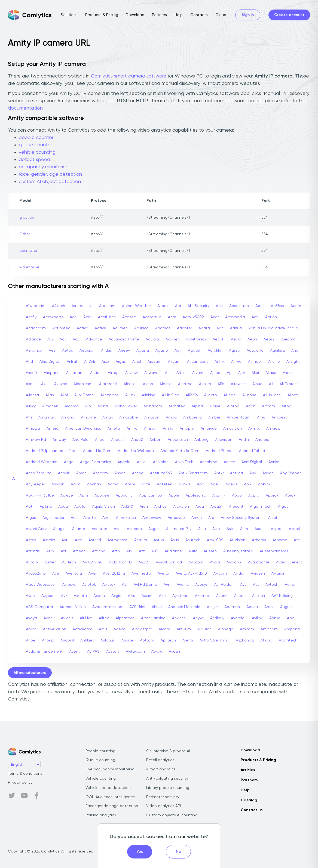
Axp (162, 596)
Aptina (46, 507)
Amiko (132, 429)
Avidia (239, 573)
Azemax (202, 596)
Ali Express (289, 384)
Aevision (87, 351)
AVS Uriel (137, 607)
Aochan (94, 484)
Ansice (127, 640)
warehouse (29, 267)
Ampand (292, 629)
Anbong (201, 440)
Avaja (215, 562)
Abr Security (198, 306)
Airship (274, 362)
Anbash (118, 440)
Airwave (151, 373)
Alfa (221, 384)
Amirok (150, 429)
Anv (253, 473)
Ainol (137, 362)
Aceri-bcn (107, 317)
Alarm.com (83, 384)
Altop (286, 406)
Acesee (129, 317)
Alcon (148, 384)
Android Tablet (252, 451)
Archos (160, 507)
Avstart (113, 652)
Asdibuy (217, 618)
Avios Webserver (41, 585)
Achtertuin (152, 317)
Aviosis (67, 618)
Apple (174, 495)
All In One (171, 395)
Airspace (52, 373)
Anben (155, 440)
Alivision (204, 629)
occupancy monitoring (44, 167)
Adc (220, 328)
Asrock (295, 529)
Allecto (211, 395)
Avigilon (278, 573)
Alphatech (125, 618)
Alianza (32, 395)
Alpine (215, 406)
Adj (50, 339)
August (287, 607)
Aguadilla (255, 351)
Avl (125, 585)
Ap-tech (168, 640)
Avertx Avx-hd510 (191, 573)
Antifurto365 (161, 473)
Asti (65, 540)
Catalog (249, 800)
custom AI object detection (50, 182)
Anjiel (142, 462)
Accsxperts (53, 317)
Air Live (86, 618)
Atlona (266, 640)
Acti (255, 317)
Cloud (221, 15)
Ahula (157, 607)
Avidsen (258, 573)
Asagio (59, 529)
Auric (193, 551)
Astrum (141, 540)
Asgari (154, 529)
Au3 (155, 551)
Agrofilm (215, 351)
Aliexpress (110, 395)
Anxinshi (179, 618)
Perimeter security (163, 797)
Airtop (113, 373)
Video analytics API (164, 806)
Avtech (272, 585)
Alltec (104, 618)
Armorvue (176, 518)
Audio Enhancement (44, 652)
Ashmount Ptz (179, 529)
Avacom (196, 562)
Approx (272, 495)
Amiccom (269, 629)
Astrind (95, 540)
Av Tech (69, 562)
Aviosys (69, 585)
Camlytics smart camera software (129, 76)
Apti (30, 507)
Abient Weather (136, 306)
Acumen (120, 328)
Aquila (80, 507)
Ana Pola (80, 440)
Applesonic (196, 495)
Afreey (124, 351)
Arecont (236, 507)
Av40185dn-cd (169, 562)
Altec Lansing (153, 618)
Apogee (102, 495)
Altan (251, 406)
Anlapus (108, 640)
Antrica (236, 473)
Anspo (138, 473)
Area (200, 507)
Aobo (76, 484)
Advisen (173, 339)
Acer (87, 317)
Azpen (240, 596)
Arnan (197, 518)
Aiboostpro (142, 629)
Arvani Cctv (36, 529)
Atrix (50, 551)
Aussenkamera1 (274, 551)
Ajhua (215, 373)
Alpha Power (126, 406)
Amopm (187, 429)
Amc (261, 417)
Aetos (68, 351)
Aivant (198, 373)
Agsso (235, 351)
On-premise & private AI (168, 751)
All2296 (192, 395)
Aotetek (164, 484)
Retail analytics (160, 760)
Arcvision (181, 507)
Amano (68, 417)
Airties (96, 373)
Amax (108, 417)
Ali (271, 384)
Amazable (129, 417)
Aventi (75, 652)
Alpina (197, 406)
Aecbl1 (218, 339)
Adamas (163, 328)
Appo (237, 495)
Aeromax (34, 351)
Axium (147, 596)
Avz (64, 596)
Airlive (236, 362)
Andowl (67, 640)
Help (179, 15)
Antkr (219, 473)
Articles (248, 770)
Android (262, 440)
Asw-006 (215, 540)
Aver (92, 573)
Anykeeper (35, 484)
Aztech (259, 596)
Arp (211, 518)
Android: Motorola (184, 607)
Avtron (291, 585)
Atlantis (33, 551)
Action (271, 317)
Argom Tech (261, 507)
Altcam (268, 406)
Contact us (252, 810)
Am (29, 417)
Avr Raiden (224, 585)
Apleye (67, 495)
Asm (244, 529)
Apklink (264, 484)
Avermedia (141, 573)
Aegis (236, 339)
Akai (255, 373)
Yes (140, 852)
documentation (25, 108)
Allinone (249, 395)
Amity (168, 429)
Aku (44, 384)
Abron (31, 629)
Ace (73, 317)
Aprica (252, 607)
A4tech (59, 306)
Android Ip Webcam (136, 451)
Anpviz (64, 473)
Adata (204, 328)
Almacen (50, 406)
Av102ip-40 (93, 562)
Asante (79, 529)
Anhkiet (87, 640)
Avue (30, 596)
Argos (283, 507)
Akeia (288, 373)
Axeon (99, 596)
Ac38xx (277, 306)
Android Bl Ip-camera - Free (51, 451)
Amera (53, 429)
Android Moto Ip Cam (180, 451)
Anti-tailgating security (167, 779)
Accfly (31, 317)
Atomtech (288, 640)
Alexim (205, 384)
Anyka (198, 618)
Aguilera (277, 351)
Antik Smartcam (193, 473)
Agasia (143, 351)
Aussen (210, 551)
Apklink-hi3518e (40, 495)
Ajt (229, 373)
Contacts (199, 15)
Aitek (181, 373)
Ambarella (192, 417)
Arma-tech (126, 518)
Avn (167, 585)
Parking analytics (101, 815)
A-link (130, 395)
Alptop (233, 406)
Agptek (195, 351)
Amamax (47, 417)
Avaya (31, 618)
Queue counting (100, 760)
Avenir (49, 618)
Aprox (290, 495)
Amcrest (279, 417)
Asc (117, 529)
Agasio (162, 351)
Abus (260, 306)
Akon (30, 384)
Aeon (252, 339)
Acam (296, 306)
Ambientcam (239, 417)
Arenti (188, 640)
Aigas (121, 362)
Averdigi (238, 618)
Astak (31, 540)
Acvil (103, 629)
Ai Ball (72, 362)
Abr (178, 306)
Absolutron (239, 306)
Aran (144, 507)
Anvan (268, 473)
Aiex (105, 362)
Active (100, 328)
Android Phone (219, 451)
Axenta (80, 596)
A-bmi (163, 306)
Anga (69, 462)
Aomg (113, 484)
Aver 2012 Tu (114, 573)
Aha (295, 351)
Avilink (257, 618)
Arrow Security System (241, 518)
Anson (120, 473)
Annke (274, 462)
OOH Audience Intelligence (110, 797)
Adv (76, 339)
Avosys (201, 585)
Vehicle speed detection (108, 788)
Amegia (33, 429)
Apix (248, 484)
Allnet (293, 395)
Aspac (277, 529)
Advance (94, 339)
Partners (159, 15)
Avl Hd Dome (145, 585)
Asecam (134, 529)
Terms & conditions (25, 774)
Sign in (248, 15)
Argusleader (53, 518)
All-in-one (272, 395)
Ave (56, 573)
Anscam (100, 473)
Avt (256, 585)
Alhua (257, 384)
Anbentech (178, 440)
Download (135, 15)
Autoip (32, 562)
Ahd (29, 362)
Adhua (236, 328)
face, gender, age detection (50, 174)
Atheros (259, 540)
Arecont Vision (73, 607)
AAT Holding (282, 596)
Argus (31, 518)
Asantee (100, 529)
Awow (157, 652)
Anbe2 (137, 440)
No (178, 852)
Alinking (149, 395)
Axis (132, 596)
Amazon (152, 417)
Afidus (106, 351)
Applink (219, 495)
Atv (129, 551)
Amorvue (209, 429)
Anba (100, 440)
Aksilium (184, 629)
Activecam (82, 629)
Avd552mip (36, 573)
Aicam (164, 629)
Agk (178, 351)
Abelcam (107, 306)
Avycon (48, 596)
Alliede (230, 395)
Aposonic (124, 495)
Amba (171, 417)
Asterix (49, 540)
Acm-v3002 (193, 317)
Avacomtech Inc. (108, 607)
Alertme (185, 384)
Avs (243, 585)
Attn (116, 551)
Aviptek (89, 585)
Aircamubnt (198, 362)
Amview (273, 429)
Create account (289, 15)
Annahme (209, 462)
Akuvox (61, 384)
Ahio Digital (50, 362)
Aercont (288, 339)
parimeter (28, 251)
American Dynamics (83, 429)
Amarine (88, 417)
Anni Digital (252, 462)
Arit (74, 518)
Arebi (269, 607)
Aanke (275, 618)
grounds (27, 218)
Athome (280, 540)
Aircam (174, 362)
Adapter (184, 328)
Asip (216, 529)
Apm (84, 495)
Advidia (152, 339)
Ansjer (212, 607)
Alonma (72, 406)
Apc (200, 484)
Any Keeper (290, 473)
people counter (36, 138)
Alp (88, 406)
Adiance (33, 339)
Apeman (232, 607)
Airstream (75, 373)
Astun (159, 540)
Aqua (63, 507)
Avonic (183, 585)
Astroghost (118, 540)
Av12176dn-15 (121, 562)
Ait (167, 373)
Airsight (293, 362)
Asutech (193, 540)
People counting (100, 751)
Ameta (114, 429)
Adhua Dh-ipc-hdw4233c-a (273, 328)
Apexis (231, 484)
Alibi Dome (84, 395)
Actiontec (61, 328)
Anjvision (161, 462)
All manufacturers (30, 673)
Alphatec (177, 406)
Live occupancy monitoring (110, 769)
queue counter (35, 145)
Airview (132, 373)
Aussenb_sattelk (238, 551)
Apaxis (184, 484)
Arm (106, 518)
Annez (229, 462)
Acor (215, 317)
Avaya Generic (289, 562)
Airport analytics (161, 769)
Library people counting (168, 788)
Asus (175, 540)
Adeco (120, 629)
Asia (202, 529)
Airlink (220, 362)
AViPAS (93, 652)
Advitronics (196, 339)
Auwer (50, 562)
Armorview (152, 518)
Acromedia (235, 317)
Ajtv (242, 373)
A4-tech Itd (82, 306)
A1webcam (36, 306)
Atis (297, 540)
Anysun (58, 484)
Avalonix (234, 562)
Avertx (163, 573)
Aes (52, 351)
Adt (63, 339)
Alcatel (130, 384)
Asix (230, 529)
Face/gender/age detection (112, 806)
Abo (291, 618)
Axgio (116, 596)
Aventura (74, 573)
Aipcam (155, 362)
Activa (82, 328)
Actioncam (36, 328)
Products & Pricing (102, 15)
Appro (254, 495)
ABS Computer (39, 607)
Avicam (220, 573)
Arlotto (90, 518)
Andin (244, 440)
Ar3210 (127, 507)
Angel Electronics (96, 462)
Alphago (226, 629)
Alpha (103, 406)
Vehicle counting (101, 779)
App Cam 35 (151, 495)
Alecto (166, 384)
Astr (78, 540)
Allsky (31, 406)
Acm (172, 317)
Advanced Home (124, 339)
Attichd (99, 551)
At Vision (237, 540)
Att (64, 551)
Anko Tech (184, 462)
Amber (214, 417)
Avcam (175, 652)
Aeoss (269, 339)
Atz (142, 551)
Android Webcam (42, 462)
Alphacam (153, 406)
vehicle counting (37, 152)
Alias (50, 395)
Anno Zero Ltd (39, 473)
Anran (81, 473)
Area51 (216, 507)
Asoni (259, 529)
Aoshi (130, 484)
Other (25, 234)
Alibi (64, 395)
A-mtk (254, 429)
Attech (79, 551)
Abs (219, 306)
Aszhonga (245, 640)
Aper (215, 484)
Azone (222, 596)
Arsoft (273, 518)
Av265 (144, 562)
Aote (146, 484)
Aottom (147, 640)
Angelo (124, 462)
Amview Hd (36, 440)
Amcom (247, 629)
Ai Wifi (90, 362)
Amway (59, 440)
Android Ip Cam (97, 451)
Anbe (31, 640)
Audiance (173, 551)
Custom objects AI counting (172, 815)
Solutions (69, 15)
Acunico (141, 328)
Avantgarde (259, 562)
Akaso (271, 373)
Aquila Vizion (103, 507)
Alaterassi (108, 384)
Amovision (233, 429)
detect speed (34, 160)
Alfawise (238, 384)
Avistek (109, 585)
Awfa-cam (135, 652)
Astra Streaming (214, 640)
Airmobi (255, 362)
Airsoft (32, 373)
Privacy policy (20, 783)
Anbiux (48, 640)
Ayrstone (180, 596)
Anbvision (224, 440)
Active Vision (55, 629)
